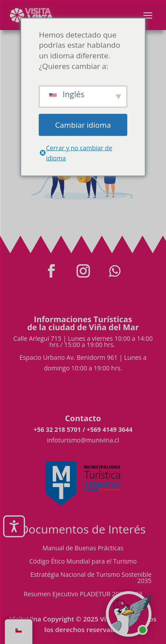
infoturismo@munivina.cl (83, 440)
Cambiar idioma (83, 124)
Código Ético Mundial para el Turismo (83, 562)
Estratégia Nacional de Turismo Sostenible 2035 (91, 578)
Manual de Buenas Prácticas (83, 549)
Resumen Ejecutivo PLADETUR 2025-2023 (83, 594)
